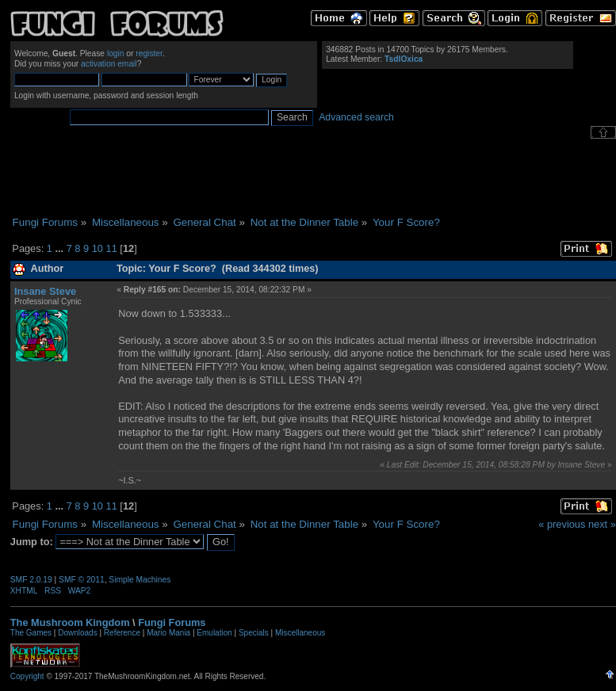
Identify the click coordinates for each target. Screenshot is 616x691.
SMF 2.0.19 (31, 580)
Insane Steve (45, 291)
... (60, 248)
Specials (254, 633)
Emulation (214, 633)
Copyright (27, 676)
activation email (109, 64)
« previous (562, 524)
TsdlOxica (404, 59)
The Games (31, 633)
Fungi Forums (172, 622)
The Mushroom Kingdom (70, 622)
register (149, 53)
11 (112, 248)
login (116, 53)
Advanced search (356, 117)
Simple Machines (140, 580)
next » (602, 524)
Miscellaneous (300, 633)
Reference (122, 633)
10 (98, 248)
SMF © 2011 (82, 580)
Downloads (77, 633)
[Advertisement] (313, 178)
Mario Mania (168, 633)
